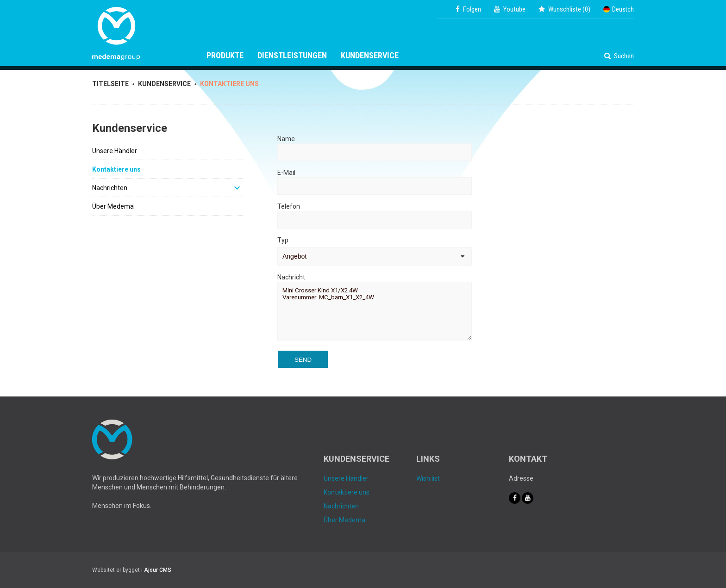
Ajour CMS (158, 570)
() (564, 9)
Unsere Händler (115, 151)
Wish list (428, 478)
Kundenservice (370, 56)
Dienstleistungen (292, 56)
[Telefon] (375, 220)
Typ (283, 240)
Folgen (468, 9)
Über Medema (113, 206)
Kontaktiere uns (116, 169)
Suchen (619, 56)
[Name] (375, 152)
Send (303, 360)
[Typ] (375, 256)
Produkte (225, 56)
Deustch (619, 9)
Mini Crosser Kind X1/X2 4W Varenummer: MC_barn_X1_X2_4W (375, 311)
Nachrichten (110, 188)
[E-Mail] (375, 186)
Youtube (510, 9)
